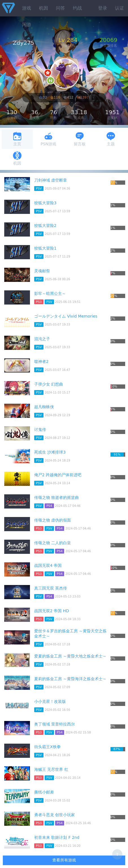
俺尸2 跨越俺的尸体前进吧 (58, 475)
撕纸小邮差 (44, 792)
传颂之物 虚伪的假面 (53, 520)
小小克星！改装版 (50, 701)
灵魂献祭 (42, 271)
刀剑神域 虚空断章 (51, 180)
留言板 (80, 139)
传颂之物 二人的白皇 (53, 543)
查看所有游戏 (64, 860)
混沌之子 (42, 339)
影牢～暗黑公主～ (50, 293)
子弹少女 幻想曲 (49, 384)
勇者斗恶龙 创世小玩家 (55, 815)
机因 (44, 8)
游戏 (27, 8)
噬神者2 (41, 361)
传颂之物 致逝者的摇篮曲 (57, 497)
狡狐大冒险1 (45, 248)
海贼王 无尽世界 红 (51, 769)
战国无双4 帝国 (48, 565)
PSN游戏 (48, 139)
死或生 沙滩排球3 (50, 452)
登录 (103, 8)
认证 (120, 8)
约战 (77, 8)
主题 (111, 139)
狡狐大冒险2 (45, 225)
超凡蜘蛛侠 (44, 407)
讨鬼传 (40, 429)
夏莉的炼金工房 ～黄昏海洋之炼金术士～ (70, 679)
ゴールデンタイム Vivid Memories (66, 316)
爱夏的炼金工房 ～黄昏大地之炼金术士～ (70, 656)
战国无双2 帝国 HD (52, 611)
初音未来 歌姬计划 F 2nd (57, 837)
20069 (109, 40)
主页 (17, 139)
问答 (60, 8)
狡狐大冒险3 (45, 203)
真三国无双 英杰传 (51, 588)
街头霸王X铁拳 (47, 747)
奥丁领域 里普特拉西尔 (55, 724)
